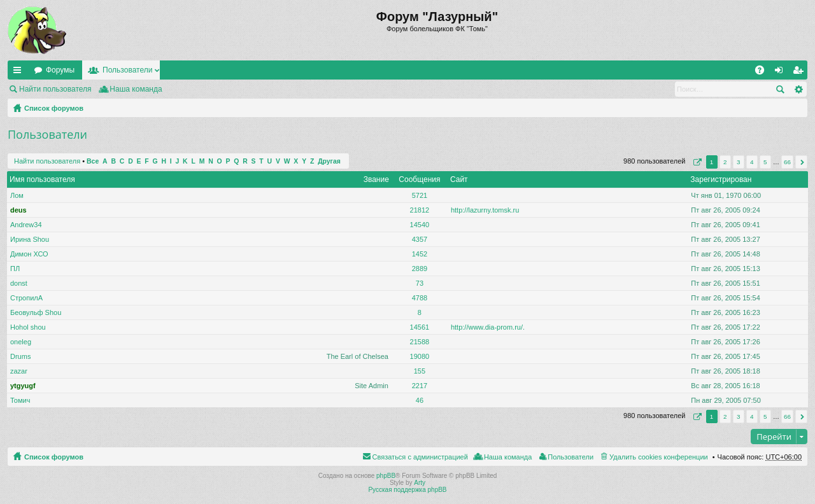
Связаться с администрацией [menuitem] (420, 457)
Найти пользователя (55, 89)
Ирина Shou (30, 239)
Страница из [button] (696, 162)
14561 (420, 327)
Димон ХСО (29, 254)
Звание (376, 179)
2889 (420, 269)
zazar (19, 371)
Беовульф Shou (36, 312)
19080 (420, 356)
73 (420, 283)
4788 (420, 298)
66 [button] (787, 162)
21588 (420, 342)
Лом (17, 195)
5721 (420, 195)
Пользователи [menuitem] (570, 457)
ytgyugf (23, 386)
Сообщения (419, 179)
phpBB (386, 476)
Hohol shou (28, 327)
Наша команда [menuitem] (136, 89)
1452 (420, 254)
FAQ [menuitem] (764, 73)
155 (420, 371)
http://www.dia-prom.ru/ (487, 327)
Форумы (60, 70)
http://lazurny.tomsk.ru (485, 210)
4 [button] (752, 162)
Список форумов (54, 108)
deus (18, 210)
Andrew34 (26, 225)
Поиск (780, 89)
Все (93, 161)
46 (420, 400)
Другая (329, 161)
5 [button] (765, 162)
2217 (420, 386)
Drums (20, 356)
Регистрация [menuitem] (800, 73)
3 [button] (739, 162)
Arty (420, 483)
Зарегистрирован (721, 179)
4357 (420, 239)
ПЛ (15, 269)
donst (19, 283)
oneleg (21, 342)
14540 (420, 225)
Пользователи (127, 70)
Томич (20, 400)
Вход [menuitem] (782, 73)
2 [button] (725, 162)
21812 (420, 210)
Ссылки (20, 73)
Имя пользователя (42, 179)
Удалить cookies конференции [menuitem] (659, 457)
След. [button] (801, 162)
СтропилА (26, 298)
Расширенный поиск (798, 89)
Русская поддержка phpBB (407, 490)
